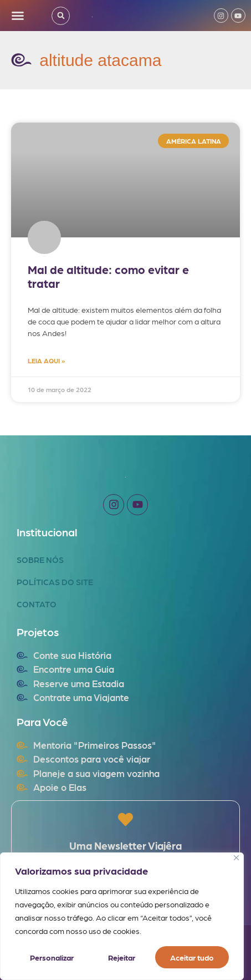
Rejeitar (122, 957)
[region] (122, 916)
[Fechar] (236, 858)
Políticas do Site (55, 582)
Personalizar (52, 957)
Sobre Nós (40, 560)
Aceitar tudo (192, 957)
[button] (18, 16)
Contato (37, 604)
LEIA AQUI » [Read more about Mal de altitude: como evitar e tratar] (46, 360)
